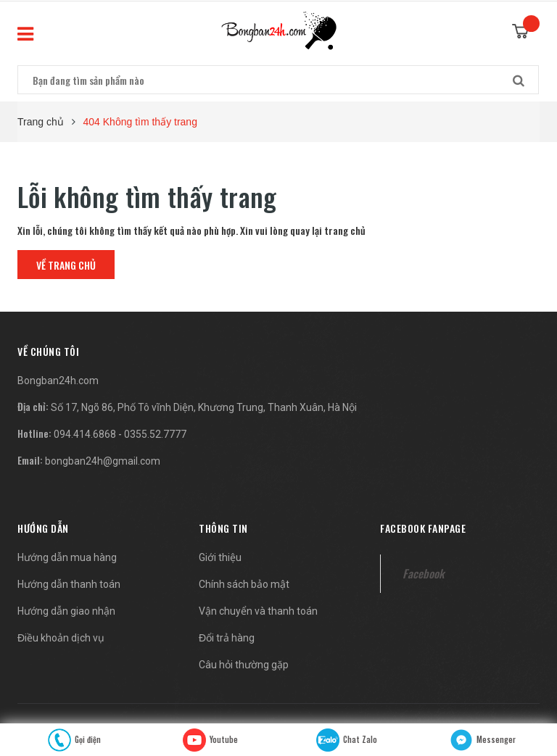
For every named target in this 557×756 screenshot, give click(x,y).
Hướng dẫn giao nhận (66, 611)
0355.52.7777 (155, 434)
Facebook (423, 573)
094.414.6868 (85, 434)
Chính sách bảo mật (244, 584)
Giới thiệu (220, 557)
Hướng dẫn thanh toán (69, 584)
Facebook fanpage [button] (423, 528)
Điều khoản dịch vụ (61, 638)
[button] (48, 351)
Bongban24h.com (58, 381)
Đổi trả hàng (227, 638)
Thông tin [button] (223, 528)
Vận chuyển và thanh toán (258, 611)
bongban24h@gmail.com (103, 461)
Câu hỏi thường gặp (244, 665)
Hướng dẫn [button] (43, 528)
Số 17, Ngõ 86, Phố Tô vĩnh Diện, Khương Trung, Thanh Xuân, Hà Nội (204, 407)
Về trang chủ (66, 265)
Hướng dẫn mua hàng (67, 557)
